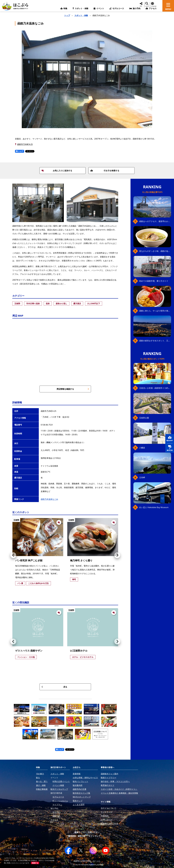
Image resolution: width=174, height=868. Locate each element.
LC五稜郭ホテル (79, 651)
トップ (67, 15)
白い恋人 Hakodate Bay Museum (154, 507)
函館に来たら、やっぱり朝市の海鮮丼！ (155, 311)
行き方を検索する (105, 171)
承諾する (35, 863)
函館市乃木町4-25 (25, 144)
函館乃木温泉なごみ (49, 499)
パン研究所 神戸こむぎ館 (29, 560)
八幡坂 (142, 448)
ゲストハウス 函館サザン (29, 651)
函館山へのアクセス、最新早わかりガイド (155, 221)
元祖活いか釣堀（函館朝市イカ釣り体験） (155, 388)
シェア (20, 151)
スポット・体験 (81, 15)
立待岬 (142, 477)
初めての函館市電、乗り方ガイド (154, 281)
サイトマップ (94, 836)
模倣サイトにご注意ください (87, 832)
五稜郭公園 (144, 418)
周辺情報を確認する (73, 389)
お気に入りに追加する (57, 171)
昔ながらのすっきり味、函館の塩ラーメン (155, 251)
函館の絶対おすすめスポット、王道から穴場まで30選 (155, 341)
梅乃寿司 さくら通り (81, 560)
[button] (13, 555)
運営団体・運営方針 (77, 836)
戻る (54, 687)
